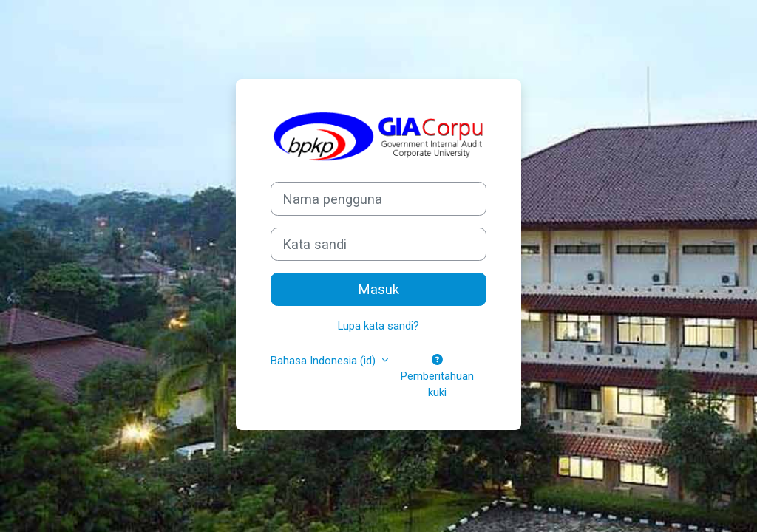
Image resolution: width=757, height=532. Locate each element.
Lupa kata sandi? (378, 326)
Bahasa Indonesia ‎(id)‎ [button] (325, 361)
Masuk (379, 289)
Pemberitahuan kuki (437, 377)
